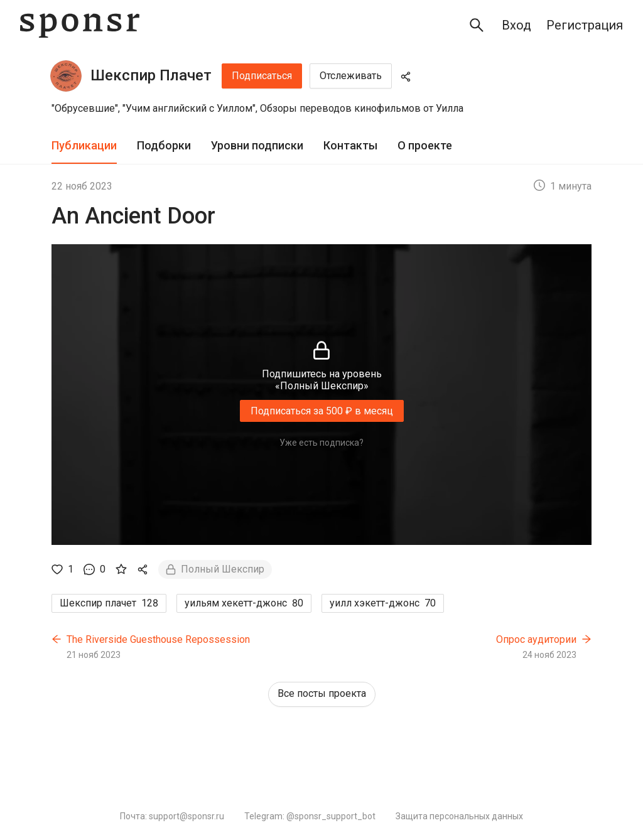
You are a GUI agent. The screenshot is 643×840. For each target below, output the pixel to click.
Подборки (164, 145)
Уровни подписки (257, 145)
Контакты (350, 145)
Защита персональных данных (459, 816)
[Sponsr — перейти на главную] (80, 25)
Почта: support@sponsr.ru (172, 816)
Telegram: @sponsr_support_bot (310, 816)
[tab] (84, 146)
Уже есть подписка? (321, 443)
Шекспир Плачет (151, 75)
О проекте (425, 145)
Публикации (84, 145)
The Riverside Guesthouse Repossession (158, 639)
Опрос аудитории (536, 639)
